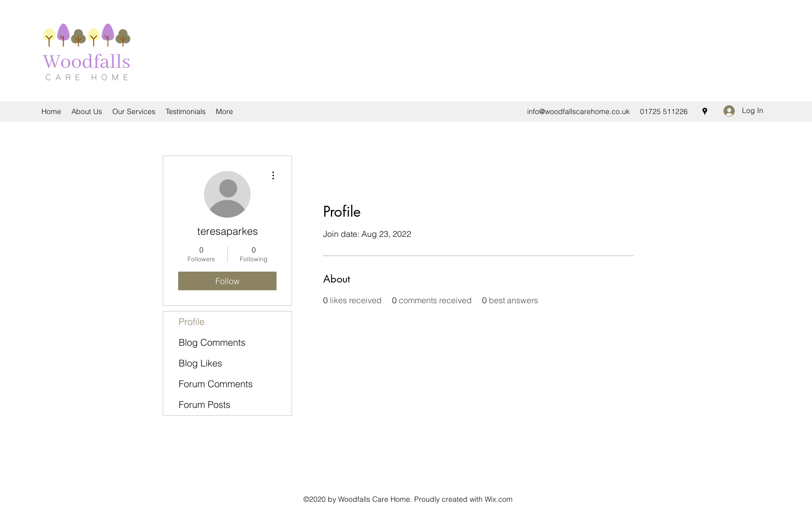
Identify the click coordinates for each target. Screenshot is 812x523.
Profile (192, 322)
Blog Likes (200, 363)
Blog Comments (212, 342)
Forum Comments (216, 384)
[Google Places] (705, 111)
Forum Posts (205, 405)
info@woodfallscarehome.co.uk (578, 111)
